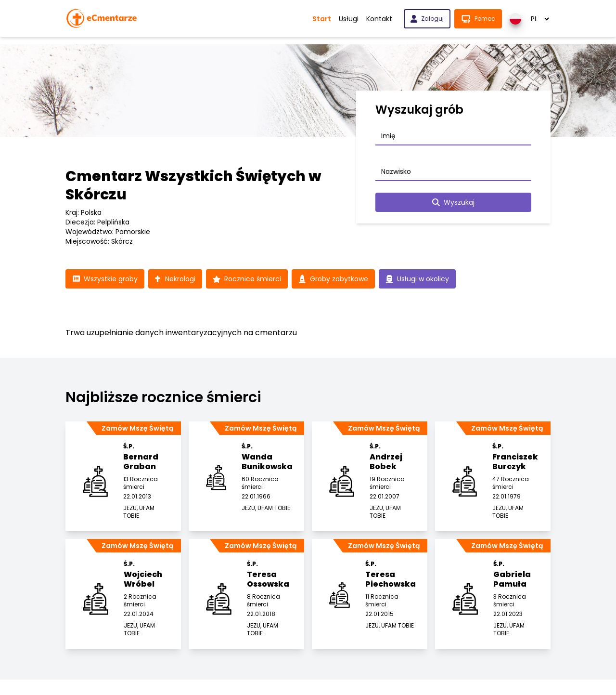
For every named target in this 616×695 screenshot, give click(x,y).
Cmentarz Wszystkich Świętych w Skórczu (193, 185)
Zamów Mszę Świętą (137, 428)
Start (322, 19)
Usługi (349, 19)
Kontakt (379, 19)
